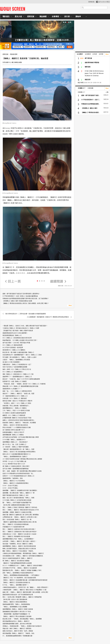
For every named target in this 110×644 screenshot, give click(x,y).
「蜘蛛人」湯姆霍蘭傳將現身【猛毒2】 (15, 456)
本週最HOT (82, 88)
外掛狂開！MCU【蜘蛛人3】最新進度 (15, 398)
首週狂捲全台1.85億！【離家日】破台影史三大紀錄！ (20, 534)
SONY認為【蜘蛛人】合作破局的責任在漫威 (17, 500)
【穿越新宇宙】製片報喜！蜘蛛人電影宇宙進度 (18, 331)
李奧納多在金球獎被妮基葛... (91, 104)
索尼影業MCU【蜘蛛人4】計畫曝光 (14, 350)
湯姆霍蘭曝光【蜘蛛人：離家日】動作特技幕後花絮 (19, 546)
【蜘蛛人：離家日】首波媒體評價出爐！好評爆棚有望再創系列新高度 (25, 580)
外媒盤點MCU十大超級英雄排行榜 (13, 527)
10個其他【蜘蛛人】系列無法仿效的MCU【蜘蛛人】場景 (21, 328)
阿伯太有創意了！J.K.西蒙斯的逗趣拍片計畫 (17, 427)
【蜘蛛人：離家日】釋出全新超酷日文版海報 (17, 616)
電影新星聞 (14, 54)
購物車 (78, 16)
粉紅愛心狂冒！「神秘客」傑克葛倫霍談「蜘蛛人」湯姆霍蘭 (22, 619)
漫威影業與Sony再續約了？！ (12, 389)
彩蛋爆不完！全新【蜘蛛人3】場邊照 (15, 381)
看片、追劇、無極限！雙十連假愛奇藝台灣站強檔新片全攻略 (22, 471)
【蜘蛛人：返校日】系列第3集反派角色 (15, 425)
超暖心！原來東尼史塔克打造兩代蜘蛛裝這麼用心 (18, 420)
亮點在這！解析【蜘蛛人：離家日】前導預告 (17, 628)
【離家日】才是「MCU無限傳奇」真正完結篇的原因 (19, 578)
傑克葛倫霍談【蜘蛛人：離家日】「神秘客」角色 (18, 633)
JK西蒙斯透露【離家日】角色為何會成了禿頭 (17, 418)
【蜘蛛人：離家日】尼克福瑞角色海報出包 (16, 582)
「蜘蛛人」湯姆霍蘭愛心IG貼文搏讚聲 (15, 607)
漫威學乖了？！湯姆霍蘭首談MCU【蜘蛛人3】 (18, 377)
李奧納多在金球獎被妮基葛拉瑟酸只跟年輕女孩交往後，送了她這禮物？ (26, 298)
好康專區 (56, 16)
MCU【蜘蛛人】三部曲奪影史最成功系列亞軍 (17, 338)
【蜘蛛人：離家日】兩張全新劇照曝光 (15, 602)
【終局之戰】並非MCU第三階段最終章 (15, 599)
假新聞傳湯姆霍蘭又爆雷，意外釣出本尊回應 (17, 624)
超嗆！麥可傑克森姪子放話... (91, 95)
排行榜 (67, 16)
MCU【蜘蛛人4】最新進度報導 (12, 345)
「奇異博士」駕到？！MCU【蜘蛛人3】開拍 (17, 403)
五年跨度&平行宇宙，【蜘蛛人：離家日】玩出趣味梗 (20, 568)
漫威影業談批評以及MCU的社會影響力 (15, 333)
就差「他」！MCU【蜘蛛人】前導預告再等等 (17, 391)
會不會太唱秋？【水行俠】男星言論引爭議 (16, 343)
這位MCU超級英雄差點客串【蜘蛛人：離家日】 (18, 558)
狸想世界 (88, 80)
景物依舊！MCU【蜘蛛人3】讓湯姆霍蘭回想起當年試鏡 (20, 386)
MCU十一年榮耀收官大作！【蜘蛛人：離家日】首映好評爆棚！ (23, 566)
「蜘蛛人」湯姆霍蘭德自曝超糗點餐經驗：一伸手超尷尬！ (21, 575)
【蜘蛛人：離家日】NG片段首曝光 (14, 481)
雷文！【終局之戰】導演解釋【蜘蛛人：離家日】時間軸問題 (22, 597)
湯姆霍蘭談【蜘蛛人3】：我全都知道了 (15, 442)
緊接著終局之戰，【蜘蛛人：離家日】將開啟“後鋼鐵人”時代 (22, 570)
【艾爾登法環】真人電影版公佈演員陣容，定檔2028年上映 (55, 40)
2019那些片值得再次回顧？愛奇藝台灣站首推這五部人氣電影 (22, 459)
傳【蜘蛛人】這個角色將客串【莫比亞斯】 (16, 466)
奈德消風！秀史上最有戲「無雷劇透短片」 (16, 406)
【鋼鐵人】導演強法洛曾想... (91, 112)
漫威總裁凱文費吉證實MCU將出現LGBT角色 (17, 612)
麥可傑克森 (88, 58)
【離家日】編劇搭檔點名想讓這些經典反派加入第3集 (20, 522)
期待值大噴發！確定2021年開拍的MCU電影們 (17, 401)
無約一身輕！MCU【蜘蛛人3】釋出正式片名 (17, 369)
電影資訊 (6, 16)
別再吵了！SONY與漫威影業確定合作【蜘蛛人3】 (19, 476)
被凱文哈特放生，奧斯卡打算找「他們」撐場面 (18, 631)
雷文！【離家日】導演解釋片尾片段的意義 (16, 536)
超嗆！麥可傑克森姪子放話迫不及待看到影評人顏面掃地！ (21, 294)
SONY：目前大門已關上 (10, 486)
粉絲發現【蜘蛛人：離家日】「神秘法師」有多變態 (19, 423)
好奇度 (95, 54)
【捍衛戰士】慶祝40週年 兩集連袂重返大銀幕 (17, 301)
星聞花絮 (31, 16)
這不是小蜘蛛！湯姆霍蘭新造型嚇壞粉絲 (16, 469)
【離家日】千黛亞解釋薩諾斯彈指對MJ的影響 (17, 563)
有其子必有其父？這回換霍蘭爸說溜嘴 (15, 367)
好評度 (101, 54)
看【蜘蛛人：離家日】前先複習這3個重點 (16, 561)
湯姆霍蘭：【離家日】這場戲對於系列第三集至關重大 (20, 490)
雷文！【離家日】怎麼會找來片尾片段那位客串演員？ (20, 532)
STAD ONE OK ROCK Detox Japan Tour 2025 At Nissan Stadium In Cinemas (94, 73)
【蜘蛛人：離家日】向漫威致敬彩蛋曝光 (16, 483)
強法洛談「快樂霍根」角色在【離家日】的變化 (18, 544)
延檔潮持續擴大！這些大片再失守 (13, 432)
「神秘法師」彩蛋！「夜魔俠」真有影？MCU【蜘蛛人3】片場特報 (24, 384)
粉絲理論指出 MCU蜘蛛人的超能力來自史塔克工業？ (20, 340)
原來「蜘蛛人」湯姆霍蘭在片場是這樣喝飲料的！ (18, 573)
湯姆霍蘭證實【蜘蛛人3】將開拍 (13, 435)
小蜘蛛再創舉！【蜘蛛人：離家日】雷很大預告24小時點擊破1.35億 (24, 590)
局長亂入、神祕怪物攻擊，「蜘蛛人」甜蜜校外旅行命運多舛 (22, 626)
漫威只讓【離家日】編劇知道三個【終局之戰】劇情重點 (21, 515)
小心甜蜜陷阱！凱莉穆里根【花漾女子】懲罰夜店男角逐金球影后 (48, 317)
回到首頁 (91, 2)
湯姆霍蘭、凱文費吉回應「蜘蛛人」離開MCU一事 (19, 493)
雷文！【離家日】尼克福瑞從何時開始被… (16, 524)
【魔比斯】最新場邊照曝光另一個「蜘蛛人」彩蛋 (18, 449)
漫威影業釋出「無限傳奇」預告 (13, 478)
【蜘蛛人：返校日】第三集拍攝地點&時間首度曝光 (19, 452)
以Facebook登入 (103, 2)
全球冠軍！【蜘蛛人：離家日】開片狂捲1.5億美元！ (20, 541)
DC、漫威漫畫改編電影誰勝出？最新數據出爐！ (18, 636)
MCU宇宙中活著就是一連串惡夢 (13, 347)
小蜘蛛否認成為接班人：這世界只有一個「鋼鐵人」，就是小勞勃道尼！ (26, 587)
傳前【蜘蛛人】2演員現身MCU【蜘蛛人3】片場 (18, 374)
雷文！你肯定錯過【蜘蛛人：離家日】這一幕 (17, 519)
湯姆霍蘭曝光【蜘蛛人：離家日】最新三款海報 (18, 609)
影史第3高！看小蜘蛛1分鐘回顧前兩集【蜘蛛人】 (19, 352)
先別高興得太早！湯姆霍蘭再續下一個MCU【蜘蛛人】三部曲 (22, 355)
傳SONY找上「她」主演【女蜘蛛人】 (15, 444)
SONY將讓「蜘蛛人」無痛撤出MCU (14, 440)
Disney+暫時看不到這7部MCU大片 (14, 464)
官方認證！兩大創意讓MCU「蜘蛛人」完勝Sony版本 (20, 357)
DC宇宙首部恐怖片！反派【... (91, 100)
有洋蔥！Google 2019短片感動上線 (14, 461)
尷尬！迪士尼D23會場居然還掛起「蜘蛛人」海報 (18, 498)
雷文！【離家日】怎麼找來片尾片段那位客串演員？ (19, 529)
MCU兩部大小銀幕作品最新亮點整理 (14, 413)
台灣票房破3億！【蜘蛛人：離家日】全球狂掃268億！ (20, 517)
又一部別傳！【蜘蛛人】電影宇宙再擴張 (16, 447)
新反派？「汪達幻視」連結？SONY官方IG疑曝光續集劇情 (21, 379)
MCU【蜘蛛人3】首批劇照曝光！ (13, 372)
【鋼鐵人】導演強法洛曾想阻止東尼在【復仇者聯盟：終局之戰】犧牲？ (26, 303)
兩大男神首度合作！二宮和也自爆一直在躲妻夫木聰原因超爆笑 (26, 314)
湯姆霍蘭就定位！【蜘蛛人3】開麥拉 (15, 408)
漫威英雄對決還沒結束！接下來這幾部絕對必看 (18, 595)
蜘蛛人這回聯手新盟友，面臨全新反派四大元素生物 (19, 549)
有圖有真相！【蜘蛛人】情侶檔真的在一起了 (17, 364)
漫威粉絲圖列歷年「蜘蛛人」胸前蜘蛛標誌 (16, 604)
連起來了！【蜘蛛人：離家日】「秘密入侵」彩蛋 (18, 394)
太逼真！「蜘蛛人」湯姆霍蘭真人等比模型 (16, 360)
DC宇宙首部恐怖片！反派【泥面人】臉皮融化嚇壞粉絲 (20, 296)
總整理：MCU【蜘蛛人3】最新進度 (14, 415)
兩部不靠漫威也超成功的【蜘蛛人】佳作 (16, 495)
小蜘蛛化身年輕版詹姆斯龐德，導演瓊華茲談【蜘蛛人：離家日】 (24, 553)
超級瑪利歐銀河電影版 (92, 62)
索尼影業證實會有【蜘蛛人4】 (12, 335)
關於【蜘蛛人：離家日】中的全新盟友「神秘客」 (18, 551)
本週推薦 (90, 88)
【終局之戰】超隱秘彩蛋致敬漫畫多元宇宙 (16, 505)
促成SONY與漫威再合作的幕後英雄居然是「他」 (18, 473)
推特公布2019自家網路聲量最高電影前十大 (17, 454)
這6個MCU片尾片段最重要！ (12, 362)
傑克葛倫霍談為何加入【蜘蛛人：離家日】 (16, 621)
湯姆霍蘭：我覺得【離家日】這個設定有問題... (18, 512)
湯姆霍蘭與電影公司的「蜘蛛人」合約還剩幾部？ (18, 539)
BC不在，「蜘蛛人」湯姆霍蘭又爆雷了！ (16, 585)
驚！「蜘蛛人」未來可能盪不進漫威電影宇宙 (17, 503)
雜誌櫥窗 (43, 16)
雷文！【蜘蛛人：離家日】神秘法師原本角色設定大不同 (21, 510)
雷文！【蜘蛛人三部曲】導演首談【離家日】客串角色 (20, 507)
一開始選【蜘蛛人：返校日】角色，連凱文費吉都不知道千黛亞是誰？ (25, 326)
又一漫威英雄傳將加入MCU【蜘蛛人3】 (15, 396)
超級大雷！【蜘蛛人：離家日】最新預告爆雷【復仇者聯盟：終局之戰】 (26, 592)
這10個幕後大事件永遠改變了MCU (14, 430)
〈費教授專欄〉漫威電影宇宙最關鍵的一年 (16, 614)
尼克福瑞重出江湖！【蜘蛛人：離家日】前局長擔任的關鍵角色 (23, 556)
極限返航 (88, 67)
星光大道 (18, 16)
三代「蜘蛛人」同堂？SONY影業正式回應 (16, 410)
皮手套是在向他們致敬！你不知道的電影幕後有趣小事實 (21, 437)
